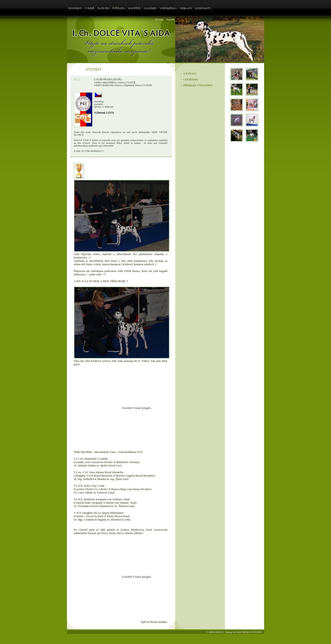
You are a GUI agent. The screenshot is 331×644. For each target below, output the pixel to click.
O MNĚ (90, 8)
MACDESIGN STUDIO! (249, 632)
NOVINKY (75, 8)
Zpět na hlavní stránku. (154, 622)
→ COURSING (189, 80)
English (170, 19)
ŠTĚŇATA (119, 8)
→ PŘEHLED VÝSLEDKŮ (196, 85)
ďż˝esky (159, 19)
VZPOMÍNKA (168, 8)
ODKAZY (186, 8)
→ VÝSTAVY (188, 74)
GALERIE (150, 8)
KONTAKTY (203, 8)
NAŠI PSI (103, 8)
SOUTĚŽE (134, 8)
